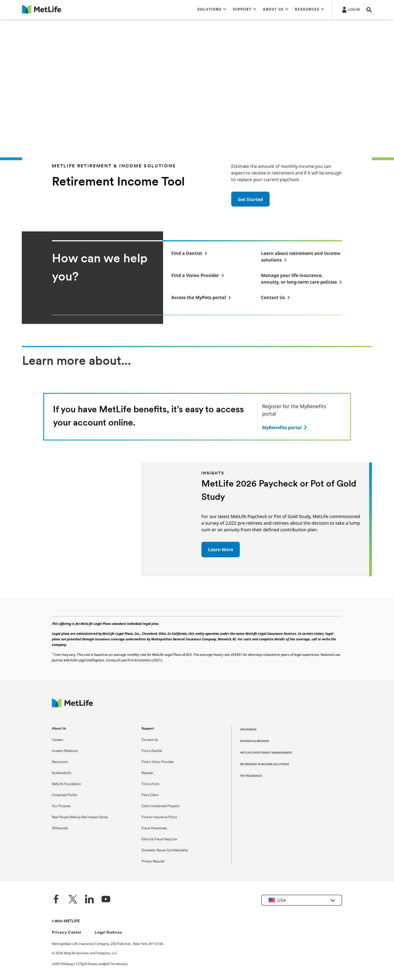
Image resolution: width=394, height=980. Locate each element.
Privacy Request (153, 862)
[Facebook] (56, 900)
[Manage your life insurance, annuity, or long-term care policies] (302, 279)
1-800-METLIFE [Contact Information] (66, 921)
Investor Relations (65, 751)
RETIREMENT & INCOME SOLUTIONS (265, 764)
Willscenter (60, 828)
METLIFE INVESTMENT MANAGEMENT (266, 753)
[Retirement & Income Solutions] (302, 257)
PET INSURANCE (251, 776)
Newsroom (60, 762)
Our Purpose (61, 806)
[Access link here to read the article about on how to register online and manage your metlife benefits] (285, 427)
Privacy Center (67, 933)
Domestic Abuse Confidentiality (165, 850)
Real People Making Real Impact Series (80, 817)
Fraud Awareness (154, 828)
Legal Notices (108, 933)
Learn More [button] (221, 550)
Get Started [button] (250, 199)
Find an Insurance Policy (159, 817)
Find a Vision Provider (158, 762)
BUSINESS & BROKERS (255, 741)
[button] (212, 10)
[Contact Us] (276, 297)
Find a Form (150, 784)
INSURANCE (248, 730)
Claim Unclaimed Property (161, 806)
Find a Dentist (152, 751)
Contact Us (150, 740)
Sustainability (62, 773)
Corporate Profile (64, 795)
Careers (57, 740)
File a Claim (150, 795)
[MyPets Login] (201, 297)
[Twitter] (73, 900)
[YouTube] (106, 900)
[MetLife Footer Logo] (72, 706)
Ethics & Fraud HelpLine (159, 839)
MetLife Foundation (66, 784)
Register (147, 773)
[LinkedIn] (89, 900)
